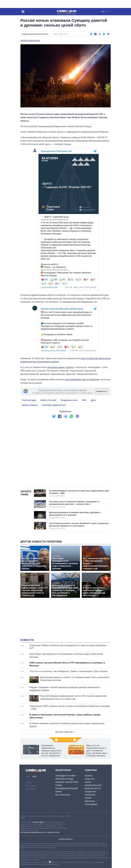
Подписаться (102, 391)
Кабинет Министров (67, 782)
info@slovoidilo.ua (65, 839)
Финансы (90, 801)
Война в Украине (30, 405)
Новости (27, 640)
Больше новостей (65, 732)
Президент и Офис (66, 776)
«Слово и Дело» (38, 822)
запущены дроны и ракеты (61, 367)
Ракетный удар (29, 400)
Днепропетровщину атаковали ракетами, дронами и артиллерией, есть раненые (76, 515)
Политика (90, 795)
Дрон (93, 400)
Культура (90, 779)
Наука (88, 782)
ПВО (84, 400)
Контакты (31, 786)
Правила (30, 789)
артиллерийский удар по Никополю (82, 380)
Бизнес (89, 776)
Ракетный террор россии (54, 405)
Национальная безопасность (35, 34)
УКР (103, 12)
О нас (29, 783)
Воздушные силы (69, 400)
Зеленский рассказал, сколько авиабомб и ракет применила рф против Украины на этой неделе (79, 526)
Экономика (91, 804)
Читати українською (30, 41)
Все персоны (63, 795)
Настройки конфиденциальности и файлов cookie (40, 832)
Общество (90, 792)
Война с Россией (48, 400)
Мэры (58, 792)
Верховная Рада (64, 779)
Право (88, 798)
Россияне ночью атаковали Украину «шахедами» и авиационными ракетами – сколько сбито (76, 504)
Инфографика (66, 740)
